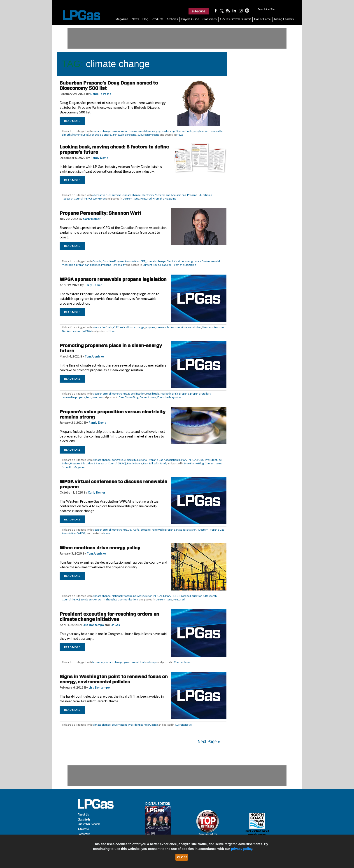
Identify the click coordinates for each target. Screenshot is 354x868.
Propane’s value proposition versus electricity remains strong (113, 414)
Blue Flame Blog (129, 397)
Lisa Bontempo (93, 625)
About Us (83, 814)
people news (201, 131)
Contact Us (84, 834)
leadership (168, 131)
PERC (201, 460)
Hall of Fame (263, 19)
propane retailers (200, 394)
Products (157, 19)
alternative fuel (101, 195)
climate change (101, 131)
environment (120, 131)
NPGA (192, 460)
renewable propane (125, 135)
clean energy (100, 394)
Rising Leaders (284, 19)
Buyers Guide (190, 19)
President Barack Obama (143, 725)
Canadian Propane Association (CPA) (124, 261)
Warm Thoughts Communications (118, 599)
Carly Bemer (92, 219)
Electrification (175, 261)
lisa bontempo (148, 662)
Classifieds (210, 19)
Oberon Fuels (184, 131)
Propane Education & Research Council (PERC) (98, 463)
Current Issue (131, 199)
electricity (148, 195)
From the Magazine (165, 199)
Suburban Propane (148, 135)
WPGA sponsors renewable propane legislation (113, 279)
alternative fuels (102, 327)
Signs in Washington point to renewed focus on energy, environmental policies (114, 679)
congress (117, 460)
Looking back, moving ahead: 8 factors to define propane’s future (114, 149)
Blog (145, 19)
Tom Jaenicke (94, 356)
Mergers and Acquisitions (170, 195)
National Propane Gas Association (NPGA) (162, 460)
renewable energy (101, 135)
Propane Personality (113, 265)
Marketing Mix (169, 394)
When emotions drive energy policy (100, 548)
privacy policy (242, 849)
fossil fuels (153, 394)
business (98, 662)
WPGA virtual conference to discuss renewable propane (113, 484)
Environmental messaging (145, 131)
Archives (172, 19)
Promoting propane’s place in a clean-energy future (111, 348)
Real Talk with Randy (155, 463)
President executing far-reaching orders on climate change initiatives (109, 617)
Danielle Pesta (101, 94)
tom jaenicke (94, 397)
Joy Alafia (134, 530)
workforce (99, 199)
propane (150, 327)
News (135, 19)
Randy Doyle (99, 158)
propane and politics (88, 265)
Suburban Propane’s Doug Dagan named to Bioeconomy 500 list (109, 86)
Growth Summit (235, 19)
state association (191, 327)
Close (182, 857)
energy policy (193, 261)
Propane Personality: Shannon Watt (100, 213)
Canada (97, 261)
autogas (116, 195)
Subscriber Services (89, 824)
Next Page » (209, 741)
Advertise (83, 829)
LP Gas (115, 625)
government (131, 662)
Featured (146, 199)
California (119, 327)
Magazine (122, 19)
